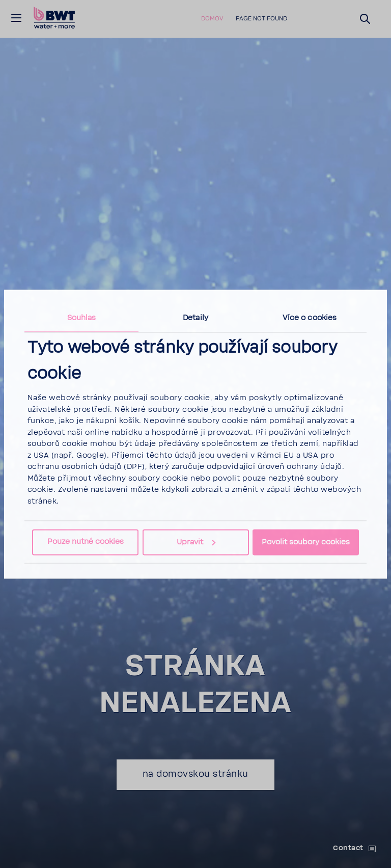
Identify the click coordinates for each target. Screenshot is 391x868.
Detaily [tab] (195, 318)
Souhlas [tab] (82, 318)
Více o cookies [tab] (310, 318)
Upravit (196, 542)
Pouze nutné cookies (86, 542)
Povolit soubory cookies (306, 542)
